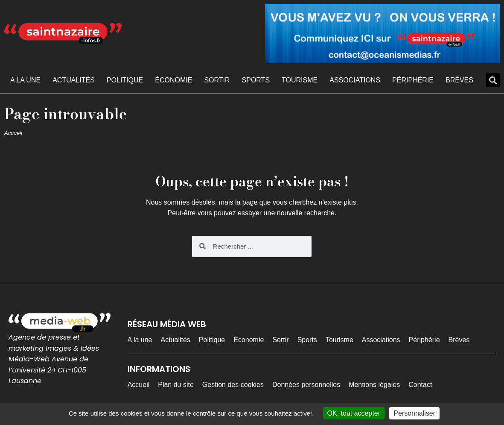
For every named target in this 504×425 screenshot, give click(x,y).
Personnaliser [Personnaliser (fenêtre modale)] (414, 413)
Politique (125, 80)
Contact (420, 385)
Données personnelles (306, 385)
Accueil (13, 133)
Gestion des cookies (233, 385)
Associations (355, 80)
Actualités (74, 80)
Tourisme (300, 80)
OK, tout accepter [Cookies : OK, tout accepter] (354, 413)
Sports (256, 80)
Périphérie (413, 80)
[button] (493, 80)
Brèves (459, 80)
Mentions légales (374, 385)
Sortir (217, 80)
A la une (25, 80)
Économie (173, 80)
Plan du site (176, 385)
